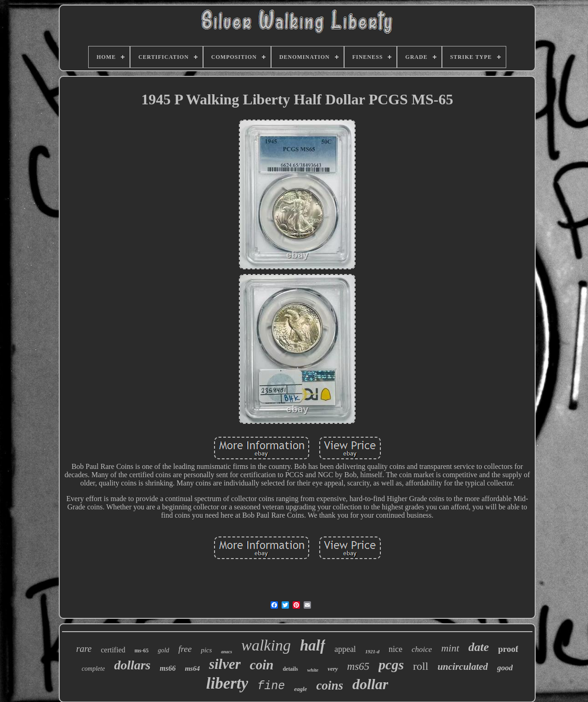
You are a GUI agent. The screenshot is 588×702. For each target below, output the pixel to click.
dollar (370, 684)
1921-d (372, 651)
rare (84, 649)
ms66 (168, 668)
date (479, 647)
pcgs (391, 665)
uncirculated (463, 667)
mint (450, 648)
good (505, 668)
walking (266, 645)
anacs (226, 652)
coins (330, 685)
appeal (345, 649)
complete (93, 669)
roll (421, 666)
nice (396, 649)
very (333, 669)
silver (225, 664)
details (290, 669)
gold (163, 650)
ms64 (192, 668)
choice (422, 649)
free (185, 649)
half (313, 645)
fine (271, 686)
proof (508, 649)
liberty (227, 683)
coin (262, 665)
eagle (300, 689)
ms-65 (142, 651)
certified (113, 650)
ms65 (359, 666)
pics (206, 650)
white (313, 670)
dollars (132, 665)
